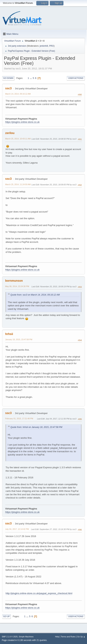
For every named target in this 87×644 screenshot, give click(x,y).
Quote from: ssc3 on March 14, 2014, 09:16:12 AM (35, 295)
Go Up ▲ (81, 637)
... (31, 78)
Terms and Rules (68, 637)
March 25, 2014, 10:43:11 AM (18, 139)
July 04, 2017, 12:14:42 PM (17, 529)
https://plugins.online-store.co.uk (22, 122)
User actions (76, 78)
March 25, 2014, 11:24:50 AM (18, 184)
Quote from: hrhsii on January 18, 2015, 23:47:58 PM (36, 427)
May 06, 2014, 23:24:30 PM (17, 286)
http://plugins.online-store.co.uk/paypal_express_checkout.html (39, 593)
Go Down (8, 78)
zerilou (10, 133)
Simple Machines (26, 637)
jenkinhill (44, 46)
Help (57, 637)
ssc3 (8, 88)
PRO (51, 46)
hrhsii (9, 334)
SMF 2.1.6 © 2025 (10, 637)
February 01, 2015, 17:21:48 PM (19, 419)
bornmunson (14, 281)
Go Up (6, 616)
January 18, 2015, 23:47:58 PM (19, 339)
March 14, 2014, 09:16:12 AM (18, 94)
